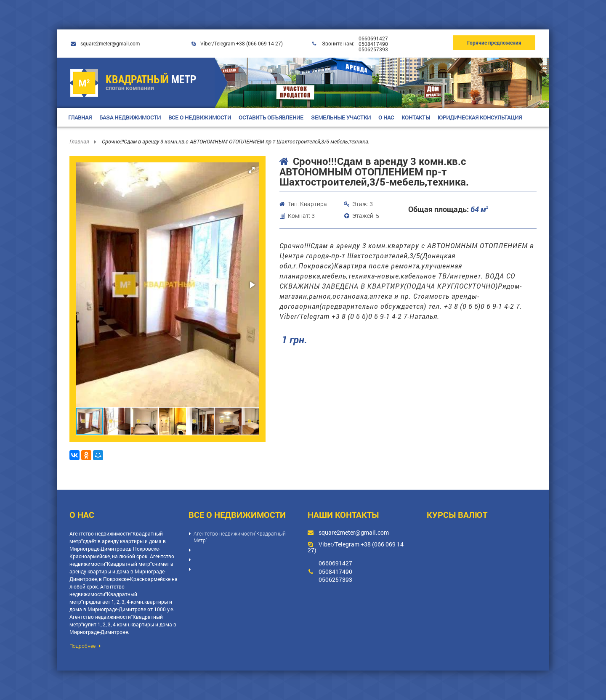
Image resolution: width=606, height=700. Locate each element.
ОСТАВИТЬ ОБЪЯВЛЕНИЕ (271, 117)
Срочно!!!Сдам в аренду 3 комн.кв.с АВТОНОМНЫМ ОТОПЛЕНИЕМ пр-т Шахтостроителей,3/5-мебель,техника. (236, 141)
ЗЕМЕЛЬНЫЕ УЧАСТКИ (341, 117)
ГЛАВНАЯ (80, 117)
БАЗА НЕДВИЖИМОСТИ (130, 117)
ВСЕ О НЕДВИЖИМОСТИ (200, 117)
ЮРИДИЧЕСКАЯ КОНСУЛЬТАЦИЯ (480, 117)
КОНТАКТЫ (416, 117)
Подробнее (85, 646)
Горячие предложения (494, 42)
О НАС (386, 117)
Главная (80, 141)
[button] (252, 170)
